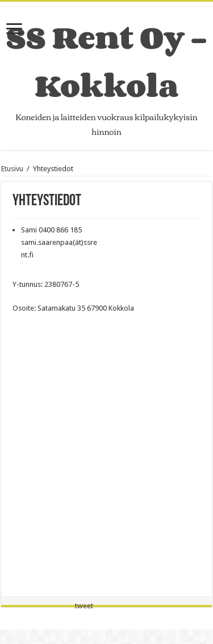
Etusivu (12, 169)
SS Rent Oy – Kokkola (106, 61)
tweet (84, 606)
